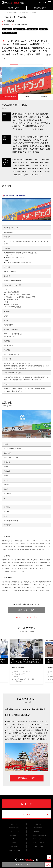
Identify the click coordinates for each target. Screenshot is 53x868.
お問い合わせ (14, 846)
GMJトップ (14, 824)
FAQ (14, 839)
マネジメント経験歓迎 (9, 33)
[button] (14, 64)
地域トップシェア (19, 29)
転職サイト (39, 846)
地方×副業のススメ (39, 832)
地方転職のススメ (39, 828)
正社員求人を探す (13, 8)
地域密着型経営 (32, 29)
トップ (4, 12)
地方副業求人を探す (40, 8)
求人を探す (13, 12)
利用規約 (14, 843)
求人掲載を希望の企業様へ (39, 835)
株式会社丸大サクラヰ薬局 (28, 12)
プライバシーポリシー (39, 839)
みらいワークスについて (39, 843)
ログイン (42, 3)
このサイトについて (14, 832)
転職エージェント (14, 850)
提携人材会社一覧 (14, 835)
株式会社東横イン (19, 667)
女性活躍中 (43, 29)
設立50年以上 (7, 29)
